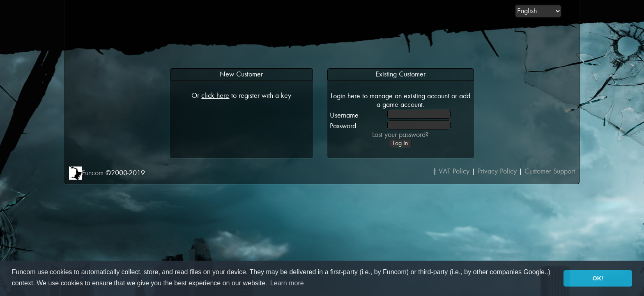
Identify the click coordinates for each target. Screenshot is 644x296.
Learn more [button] (287, 283)
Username (344, 115)
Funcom (93, 173)
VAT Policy (454, 171)
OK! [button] (598, 278)
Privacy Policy (497, 171)
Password (343, 126)
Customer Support (550, 171)
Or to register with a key (241, 96)
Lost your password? (400, 135)
